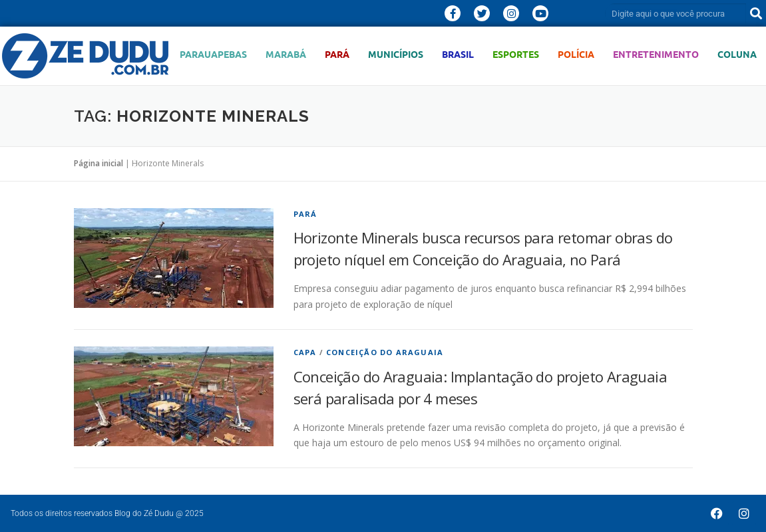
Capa (305, 352)
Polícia (576, 54)
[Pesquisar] (756, 13)
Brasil (458, 54)
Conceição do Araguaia (385, 352)
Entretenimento (656, 54)
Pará (337, 54)
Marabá (286, 54)
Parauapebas (213, 54)
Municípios (396, 54)
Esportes (516, 54)
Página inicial (98, 163)
